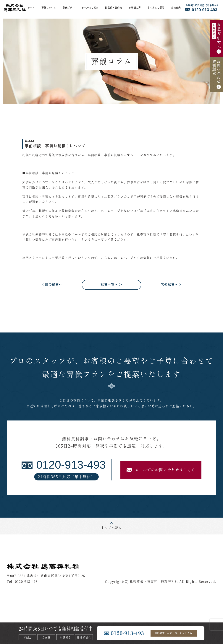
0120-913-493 (26, 582)
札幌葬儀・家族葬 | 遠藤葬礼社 (154, 582)
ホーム (31, 8)
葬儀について (49, 8)
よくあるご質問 (156, 8)
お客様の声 (135, 8)
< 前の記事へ (52, 285)
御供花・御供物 (113, 8)
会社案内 (176, 8)
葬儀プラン (69, 8)
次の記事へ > (171, 285)
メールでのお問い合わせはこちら (161, 470)
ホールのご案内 (90, 8)
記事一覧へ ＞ (111, 285)
